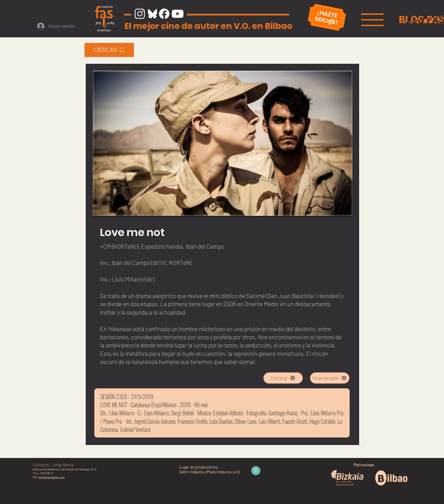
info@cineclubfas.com (52, 477)
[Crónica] (283, 378)
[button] (372, 20)
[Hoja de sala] (330, 378)
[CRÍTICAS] (109, 50)
